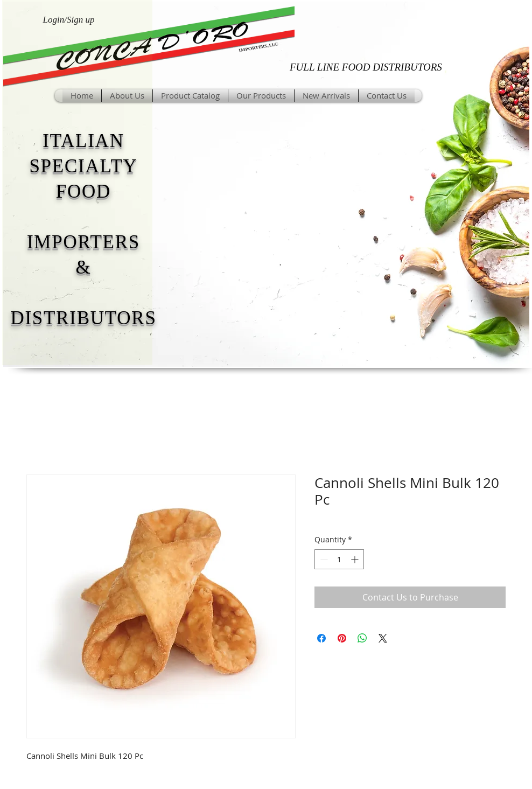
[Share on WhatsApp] (362, 638)
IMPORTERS (83, 242)
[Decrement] (323, 559)
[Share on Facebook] (321, 638)
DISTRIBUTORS (83, 318)
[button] (261, 96)
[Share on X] (383, 638)
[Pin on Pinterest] (342, 638)
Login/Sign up (69, 20)
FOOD (83, 191)
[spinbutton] (339, 559)
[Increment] (356, 559)
